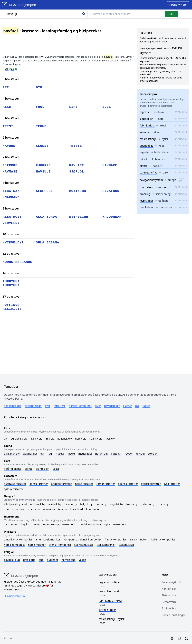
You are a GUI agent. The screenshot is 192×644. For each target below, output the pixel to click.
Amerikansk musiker (48, 539)
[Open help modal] (16, 69)
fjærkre (10, 165)
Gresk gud (29, 560)
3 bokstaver (11, 79)
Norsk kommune (14, 509)
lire (73, 107)
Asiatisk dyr (30, 454)
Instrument (11, 524)
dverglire (79, 217)
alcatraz (11, 191)
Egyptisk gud (12, 560)
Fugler (146, 406)
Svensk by (49, 509)
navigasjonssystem (151, 180)
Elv (6, 439)
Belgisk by (86, 504)
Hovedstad (76, 509)
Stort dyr (153, 454)
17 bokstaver (12, 297)
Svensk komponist (60, 545)
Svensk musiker (84, 545)
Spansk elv (96, 439)
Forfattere (59, 406)
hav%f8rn (111, 191)
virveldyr (12, 223)
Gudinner (53, 560)
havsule (43, 172)
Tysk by (62, 509)
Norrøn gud (68, 560)
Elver (98, 406)
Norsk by (163, 504)
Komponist (70, 539)
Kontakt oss (169, 589)
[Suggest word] (178, 5)
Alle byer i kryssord (15, 504)
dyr (39, 87)
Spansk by (34, 509)
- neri (109, 591)
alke (7, 107)
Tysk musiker (127, 545)
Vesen (82, 560)
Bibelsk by (71, 504)
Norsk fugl (101, 454)
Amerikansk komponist (18, 539)
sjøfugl (77, 172)
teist (8, 126)
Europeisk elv (19, 439)
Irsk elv (50, 439)
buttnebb (78, 191)
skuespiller (146, 119)
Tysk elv (110, 439)
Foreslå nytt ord (171, 582)
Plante (29, 469)
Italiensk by (148, 504)
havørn (9, 146)
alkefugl (44, 191)
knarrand (11, 197)
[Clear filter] (126, 14)
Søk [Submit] (171, 14)
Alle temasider (13, 406)
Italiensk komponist (163, 539)
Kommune (92, 509)
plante (144, 166)
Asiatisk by (55, 504)
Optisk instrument (115, 524)
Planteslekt (43, 469)
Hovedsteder (112, 406)
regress (144, 112)
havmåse (10, 172)
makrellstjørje (148, 139)
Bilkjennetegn (33, 406)
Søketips (9, 69)
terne (41, 126)
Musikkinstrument (90, 524)
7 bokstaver (11, 157)
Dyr (137, 406)
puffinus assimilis (12, 307)
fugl (40, 107)
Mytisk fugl (85, 454)
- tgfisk (112, 619)
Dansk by (101, 504)
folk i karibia (147, 125)
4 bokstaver (11, 98)
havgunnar (112, 217)
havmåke (110, 165)
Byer (48, 406)
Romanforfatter (106, 484)
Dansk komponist (91, 539)
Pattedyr (116, 454)
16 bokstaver (12, 273)
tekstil (143, 159)
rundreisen (146, 187)
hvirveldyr (13, 243)
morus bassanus (17, 262)
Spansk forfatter (128, 484)
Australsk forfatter (15, 484)
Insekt (71, 454)
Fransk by (132, 504)
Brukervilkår (169, 608)
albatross (12, 217)
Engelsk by (116, 504)
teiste (75, 146)
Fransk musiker (138, 539)
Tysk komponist (106, 545)
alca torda (46, 217)
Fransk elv (36, 439)
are (6, 87)
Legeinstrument (30, 524)
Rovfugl (140, 454)
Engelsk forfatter (61, 484)
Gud (41, 560)
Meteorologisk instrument (59, 524)
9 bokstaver (11, 208)
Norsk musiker (37, 545)
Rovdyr (129, 454)
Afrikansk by (38, 504)
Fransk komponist (115, 539)
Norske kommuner (80, 406)
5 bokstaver (11, 118)
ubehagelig (147, 146)
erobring (145, 194)
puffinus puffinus (11, 284)
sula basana (48, 243)
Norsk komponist (14, 545)
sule (107, 107)
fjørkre (43, 165)
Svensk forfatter (151, 484)
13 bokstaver (12, 254)
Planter (127, 406)
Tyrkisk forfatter (14, 489)
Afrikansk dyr (12, 454)
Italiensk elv (65, 439)
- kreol (110, 601)
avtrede (144, 132)
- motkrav (109, 582)
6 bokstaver (11, 137)
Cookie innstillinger (174, 615)
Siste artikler (169, 595)
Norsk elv (81, 439)
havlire (77, 165)
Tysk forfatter (172, 484)
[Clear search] (84, 14)
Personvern (169, 602)
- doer (107, 610)
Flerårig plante (13, 469)
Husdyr (60, 454)
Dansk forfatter (39, 484)
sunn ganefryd (149, 173)
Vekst (56, 469)
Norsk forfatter (84, 484)
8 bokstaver (11, 183)
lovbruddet (146, 201)
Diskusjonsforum (14, 596)
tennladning (147, 207)
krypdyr (144, 152)
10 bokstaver (12, 234)
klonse (42, 146)
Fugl (50, 454)
